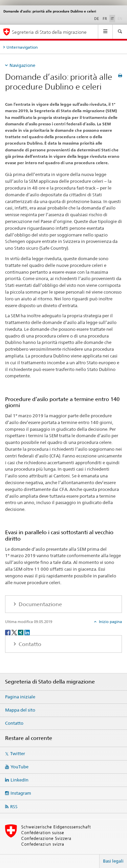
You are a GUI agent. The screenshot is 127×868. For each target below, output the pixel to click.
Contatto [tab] (29, 644)
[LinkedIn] (27, 632)
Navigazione (22, 65)
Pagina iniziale (20, 697)
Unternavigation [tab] (22, 47)
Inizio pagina (110, 622)
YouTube (19, 767)
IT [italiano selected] (112, 19)
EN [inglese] (121, 18)
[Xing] (21, 632)
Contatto (14, 723)
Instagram (21, 793)
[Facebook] (8, 632)
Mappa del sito (20, 710)
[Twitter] (15, 632)
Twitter (18, 753)
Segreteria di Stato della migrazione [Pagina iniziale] (49, 32)
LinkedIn (19, 780)
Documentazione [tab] (40, 604)
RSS (14, 807)
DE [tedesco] (97, 19)
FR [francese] (105, 19)
